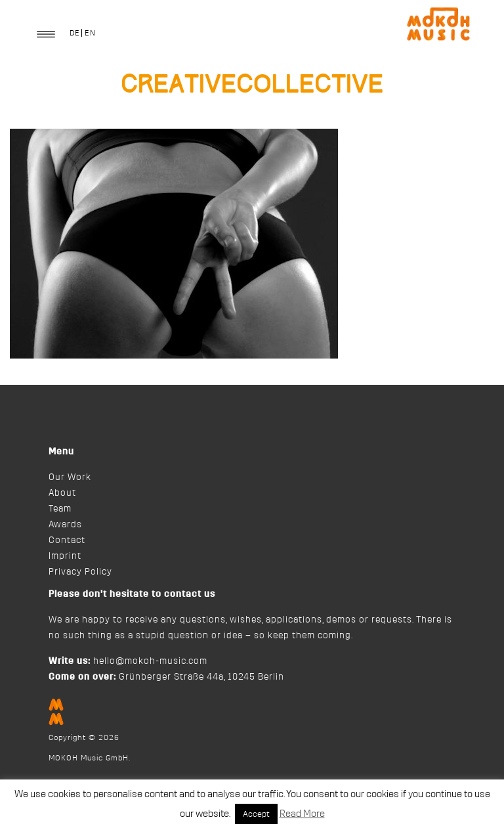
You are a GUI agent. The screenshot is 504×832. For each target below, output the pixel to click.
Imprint (65, 556)
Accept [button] (256, 814)
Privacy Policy (80, 572)
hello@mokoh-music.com (150, 661)
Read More (302, 814)
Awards (65, 525)
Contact (67, 540)
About (62, 493)
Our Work (70, 477)
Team (60, 509)
